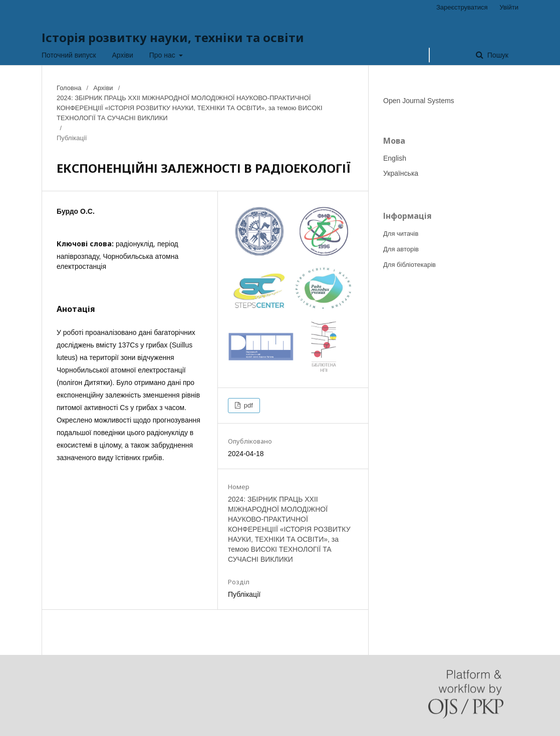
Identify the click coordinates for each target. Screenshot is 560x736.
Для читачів (401, 234)
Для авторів (401, 249)
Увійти (509, 7)
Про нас (163, 55)
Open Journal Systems (419, 101)
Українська (401, 173)
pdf (247, 405)
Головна (69, 88)
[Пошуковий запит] (429, 55)
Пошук (497, 55)
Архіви (123, 55)
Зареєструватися (462, 7)
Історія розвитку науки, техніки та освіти (173, 37)
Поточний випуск (69, 55)
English (395, 158)
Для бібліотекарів (409, 265)
